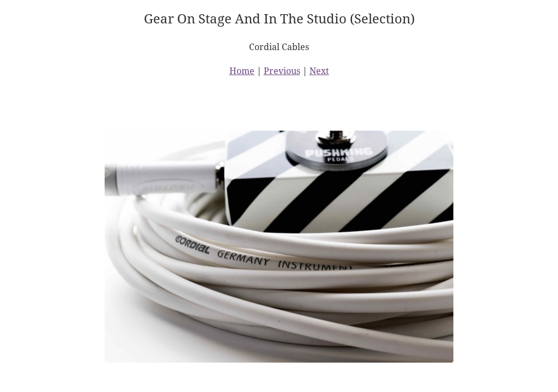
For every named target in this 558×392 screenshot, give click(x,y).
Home (242, 71)
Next (319, 71)
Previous (282, 71)
